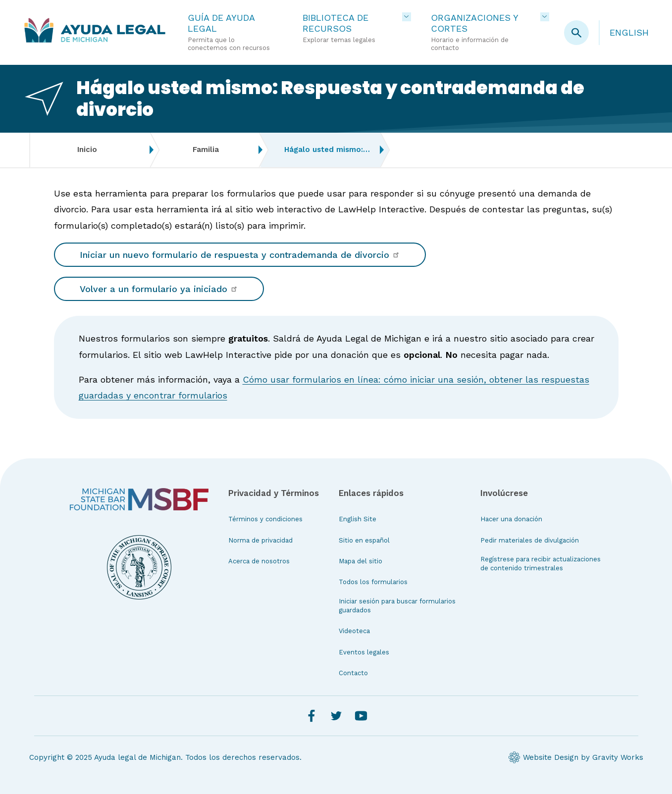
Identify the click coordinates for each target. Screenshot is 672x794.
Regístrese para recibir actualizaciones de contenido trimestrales (541, 564)
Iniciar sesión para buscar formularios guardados (397, 606)
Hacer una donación (511, 519)
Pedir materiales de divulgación (530, 540)
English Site (358, 519)
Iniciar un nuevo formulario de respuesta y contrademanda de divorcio (240, 255)
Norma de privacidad (260, 540)
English (629, 32)
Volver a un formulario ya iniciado (159, 289)
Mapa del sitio (361, 561)
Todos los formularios (373, 582)
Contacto (353, 673)
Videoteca (354, 631)
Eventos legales (364, 652)
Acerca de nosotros (259, 561)
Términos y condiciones (265, 519)
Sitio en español (364, 540)
